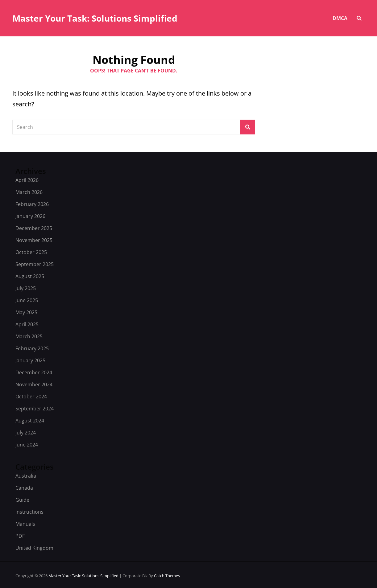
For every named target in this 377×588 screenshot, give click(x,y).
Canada (24, 488)
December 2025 (34, 228)
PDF (20, 536)
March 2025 (29, 336)
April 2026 (27, 180)
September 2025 (35, 264)
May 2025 (26, 312)
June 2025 (27, 300)
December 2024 (34, 372)
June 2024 (27, 445)
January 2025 (30, 360)
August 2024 (30, 421)
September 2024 (35, 409)
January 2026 (30, 216)
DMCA (340, 18)
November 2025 (34, 240)
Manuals (25, 524)
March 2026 (29, 192)
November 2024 (34, 384)
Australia (26, 476)
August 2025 (30, 276)
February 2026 (32, 204)
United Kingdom (34, 548)
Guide (22, 500)
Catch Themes (167, 576)
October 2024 (31, 397)
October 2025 (31, 252)
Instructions (29, 512)
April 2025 (27, 324)
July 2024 (26, 433)
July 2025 (26, 288)
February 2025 (32, 348)
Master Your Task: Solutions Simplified (95, 18)
